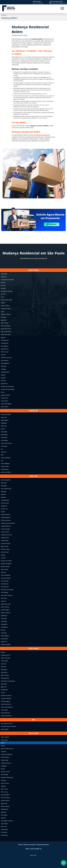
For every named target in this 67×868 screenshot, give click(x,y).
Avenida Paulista (6, 414)
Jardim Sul (4, 641)
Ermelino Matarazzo (7, 777)
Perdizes (4, 317)
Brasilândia (4, 690)
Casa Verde (4, 661)
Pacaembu (4, 437)
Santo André (5, 729)
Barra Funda (5, 323)
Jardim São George (7, 291)
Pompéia (4, 366)
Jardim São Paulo (6, 695)
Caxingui (4, 369)
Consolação (4, 440)
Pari (2, 461)
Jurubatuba (4, 639)
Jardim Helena (5, 800)
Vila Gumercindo (6, 489)
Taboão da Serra (6, 308)
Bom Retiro (4, 435)
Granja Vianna (5, 306)
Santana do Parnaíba (7, 280)
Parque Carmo (5, 772)
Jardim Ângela (5, 610)
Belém (3, 743)
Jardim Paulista (5, 515)
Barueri (3, 285)
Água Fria (4, 687)
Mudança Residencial (43, 135)
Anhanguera (5, 346)
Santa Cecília (5, 466)
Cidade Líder (5, 760)
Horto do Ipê (5, 552)
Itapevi (3, 303)
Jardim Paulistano (6, 716)
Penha (3, 769)
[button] (33, 223)
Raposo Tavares (6, 314)
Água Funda (5, 546)
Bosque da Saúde (6, 561)
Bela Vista (4, 426)
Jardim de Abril (5, 395)
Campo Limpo (5, 549)
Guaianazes (4, 829)
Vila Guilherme (5, 713)
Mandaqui (4, 669)
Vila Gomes (4, 398)
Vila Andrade (5, 581)
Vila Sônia (4, 598)
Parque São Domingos (8, 389)
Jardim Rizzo (5, 407)
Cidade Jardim (5, 372)
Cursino (3, 558)
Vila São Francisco (6, 358)
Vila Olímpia (5, 592)
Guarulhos (4, 672)
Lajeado (3, 786)
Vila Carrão (4, 740)
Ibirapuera (4, 624)
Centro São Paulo (6, 443)
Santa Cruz (4, 509)
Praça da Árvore (6, 520)
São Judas (4, 486)
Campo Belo (5, 540)
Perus (3, 392)
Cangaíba (4, 766)
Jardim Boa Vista (6, 329)
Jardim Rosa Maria (6, 300)
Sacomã (3, 601)
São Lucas (4, 826)
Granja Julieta (5, 500)
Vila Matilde (4, 775)
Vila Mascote (5, 587)
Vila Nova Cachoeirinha (8, 681)
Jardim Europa (5, 566)
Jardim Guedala (6, 644)
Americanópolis (6, 480)
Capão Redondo (6, 526)
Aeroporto (4, 506)
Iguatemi (4, 812)
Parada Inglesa (5, 701)
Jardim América (6, 613)
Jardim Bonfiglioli (6, 404)
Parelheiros (4, 627)
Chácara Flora (5, 532)
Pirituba (3, 381)
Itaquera (4, 818)
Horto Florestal (5, 658)
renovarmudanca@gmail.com (59, 3)
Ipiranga (3, 491)
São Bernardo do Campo (8, 726)
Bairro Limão (5, 675)
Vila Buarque (5, 469)
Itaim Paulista (5, 757)
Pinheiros (4, 277)
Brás (2, 455)
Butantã (3, 288)
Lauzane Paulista (6, 698)
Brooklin (4, 497)
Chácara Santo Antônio (8, 523)
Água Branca (5, 349)
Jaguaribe (4, 320)
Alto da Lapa (5, 352)
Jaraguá (3, 378)
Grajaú (3, 555)
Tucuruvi (4, 664)
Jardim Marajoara (6, 564)
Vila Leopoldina (6, 326)
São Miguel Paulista (7, 821)
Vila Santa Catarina (7, 595)
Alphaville (4, 274)
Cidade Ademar (6, 517)
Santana (3, 667)
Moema (3, 494)
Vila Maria (4, 684)
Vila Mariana (5, 584)
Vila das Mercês (6, 575)
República (4, 423)
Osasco (3, 294)
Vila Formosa (5, 783)
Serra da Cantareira (7, 707)
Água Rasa (4, 803)
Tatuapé (3, 751)
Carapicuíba (5, 343)
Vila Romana (5, 360)
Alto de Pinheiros (6, 332)
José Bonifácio (5, 795)
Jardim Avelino (5, 806)
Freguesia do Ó (6, 655)
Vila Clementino (6, 578)
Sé (2, 449)
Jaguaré (3, 337)
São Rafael (4, 815)
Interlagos (4, 621)
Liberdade (4, 432)
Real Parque (5, 569)
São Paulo (4, 417)
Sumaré (3, 355)
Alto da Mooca (5, 798)
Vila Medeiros (5, 678)
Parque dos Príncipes (7, 386)
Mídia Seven (33, 855)
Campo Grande (6, 543)
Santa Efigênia (5, 463)
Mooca (3, 746)
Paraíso (3, 630)
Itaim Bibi (4, 618)
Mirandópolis (5, 636)
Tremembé (4, 710)
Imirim (3, 693)
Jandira (3, 282)
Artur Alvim (4, 789)
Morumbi (4, 483)
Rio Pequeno (5, 340)
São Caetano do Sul (7, 723)
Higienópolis (5, 420)
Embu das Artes (6, 334)
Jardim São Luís (6, 604)
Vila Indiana (4, 401)
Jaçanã (3, 652)
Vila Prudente (5, 737)
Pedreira (4, 572)
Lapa (2, 311)
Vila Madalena (5, 363)
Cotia (3, 297)
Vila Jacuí (4, 780)
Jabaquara (4, 616)
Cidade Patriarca (6, 763)
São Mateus (4, 824)
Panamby (4, 633)
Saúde (3, 512)
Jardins (3, 429)
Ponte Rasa (4, 835)
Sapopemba (5, 809)
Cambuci (4, 452)
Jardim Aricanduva (7, 754)
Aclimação (4, 446)
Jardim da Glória (6, 472)
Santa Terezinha (6, 704)
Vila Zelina (4, 832)
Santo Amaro (5, 503)
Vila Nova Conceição (7, 590)
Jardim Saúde (5, 607)
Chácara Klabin (5, 529)
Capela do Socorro (7, 535)
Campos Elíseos (6, 458)
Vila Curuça (4, 792)
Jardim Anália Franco (7, 749)
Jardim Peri (4, 383)
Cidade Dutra (5, 538)
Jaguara (3, 375)
